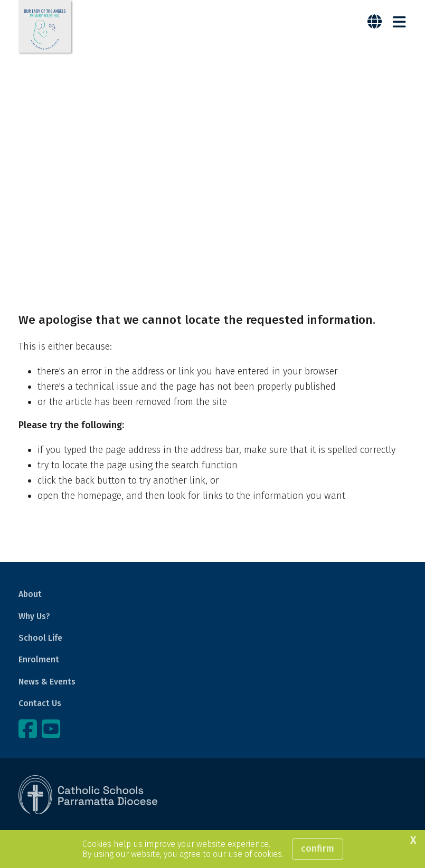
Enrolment (39, 659)
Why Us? (34, 616)
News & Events (47, 682)
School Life (40, 638)
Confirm (318, 848)
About (30, 594)
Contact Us (40, 703)
